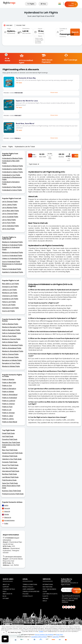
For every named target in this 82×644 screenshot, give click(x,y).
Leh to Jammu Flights (9, 205)
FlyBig (5, 524)
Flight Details (34, 164)
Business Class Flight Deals (12, 491)
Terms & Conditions (30, 584)
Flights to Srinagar (8, 413)
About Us (6, 584)
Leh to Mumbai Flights (10, 208)
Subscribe (77, 591)
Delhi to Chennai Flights (10, 354)
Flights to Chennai (8, 404)
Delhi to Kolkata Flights (10, 342)
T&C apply (19, 83)
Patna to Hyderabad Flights (12, 269)
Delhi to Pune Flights (9, 336)
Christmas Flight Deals (10, 456)
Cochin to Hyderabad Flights (12, 255)
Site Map (6, 598)
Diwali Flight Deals (8, 433)
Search (75, 32)
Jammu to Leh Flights (9, 290)
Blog (4, 596)
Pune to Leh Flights (9, 305)
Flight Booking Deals (9, 480)
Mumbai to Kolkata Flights (11, 366)
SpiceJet (6, 508)
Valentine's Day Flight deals (12, 459)
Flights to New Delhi (9, 382)
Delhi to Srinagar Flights (10, 357)
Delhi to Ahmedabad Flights (12, 348)
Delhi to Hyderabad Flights (11, 333)
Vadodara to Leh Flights (10, 308)
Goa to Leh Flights (8, 311)
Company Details (9, 589)
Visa (43, 4)
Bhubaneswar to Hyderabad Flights (12, 265)
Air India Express (8, 520)
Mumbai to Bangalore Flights (12, 327)
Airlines (45, 598)
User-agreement (29, 589)
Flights (31, 4)
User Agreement (49, 635)
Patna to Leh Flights (9, 302)
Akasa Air (6, 511)
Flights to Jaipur (8, 416)
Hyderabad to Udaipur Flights (12, 172)
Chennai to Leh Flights (10, 296)
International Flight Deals (11, 471)
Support (6, 587)
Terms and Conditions (68, 601)
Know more (54, 92)
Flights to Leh (7, 410)
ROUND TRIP (20, 25)
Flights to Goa (7, 385)
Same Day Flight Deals (10, 483)
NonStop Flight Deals (9, 474)
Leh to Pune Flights (9, 223)
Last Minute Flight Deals (10, 477)
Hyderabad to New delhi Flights (11, 162)
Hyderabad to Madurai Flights (13, 166)
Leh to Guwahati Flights (10, 217)
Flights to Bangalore (9, 389)
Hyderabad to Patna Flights (12, 187)
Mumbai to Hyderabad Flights (12, 242)
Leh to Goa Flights (8, 229)
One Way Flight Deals (10, 468)
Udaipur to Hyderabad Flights (12, 258)
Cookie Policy (28, 596)
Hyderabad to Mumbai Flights (12, 158)
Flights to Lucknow (9, 401)
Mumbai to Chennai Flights (11, 339)
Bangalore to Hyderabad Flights (11, 248)
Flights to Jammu (8, 419)
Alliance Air (7, 518)
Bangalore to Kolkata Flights (12, 360)
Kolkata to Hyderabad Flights (12, 245)
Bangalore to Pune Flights (11, 363)
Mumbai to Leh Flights (10, 293)
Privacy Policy (28, 587)
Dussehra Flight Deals (10, 439)
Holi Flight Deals (8, 436)
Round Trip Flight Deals (10, 465)
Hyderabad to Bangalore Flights (11, 183)
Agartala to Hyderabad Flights (13, 272)
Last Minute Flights (50, 594)
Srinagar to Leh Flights (10, 287)
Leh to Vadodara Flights (10, 226)
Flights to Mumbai (8, 379)
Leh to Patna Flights (9, 220)
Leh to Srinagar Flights (10, 201)
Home (4, 147)
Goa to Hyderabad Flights (11, 262)
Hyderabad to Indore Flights (12, 190)
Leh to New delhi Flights (11, 211)
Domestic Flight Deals (10, 462)
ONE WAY (8, 25)
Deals (45, 601)
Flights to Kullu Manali (10, 422)
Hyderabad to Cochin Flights (12, 169)
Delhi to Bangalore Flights (11, 330)
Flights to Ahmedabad (10, 395)
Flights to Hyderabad (9, 398)
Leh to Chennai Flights (10, 214)
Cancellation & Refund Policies (39, 637)
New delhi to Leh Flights (11, 284)
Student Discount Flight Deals (12, 453)
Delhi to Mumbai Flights (10, 324)
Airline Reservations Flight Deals (11, 487)
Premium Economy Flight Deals (13, 494)
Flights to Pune (7, 407)
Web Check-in (7, 594)
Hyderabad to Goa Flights (11, 175)
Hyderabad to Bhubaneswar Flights (12, 178)
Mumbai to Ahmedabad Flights (13, 351)
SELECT (76, 156)
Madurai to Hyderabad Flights (13, 252)
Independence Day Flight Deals (11, 446)
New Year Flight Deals (10, 450)
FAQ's (5, 591)
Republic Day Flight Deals (11, 442)
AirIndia (5, 514)
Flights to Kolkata (8, 391)
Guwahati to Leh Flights (10, 299)
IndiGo (5, 505)
